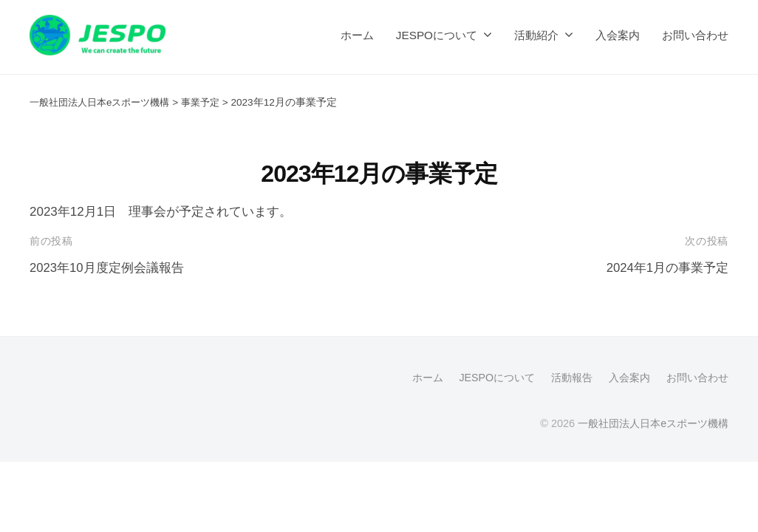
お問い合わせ (695, 35)
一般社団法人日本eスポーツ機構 (653, 423)
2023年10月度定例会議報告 (107, 268)
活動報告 (572, 378)
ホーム (357, 35)
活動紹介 (536, 35)
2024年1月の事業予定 (667, 268)
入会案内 (618, 35)
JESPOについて (437, 35)
